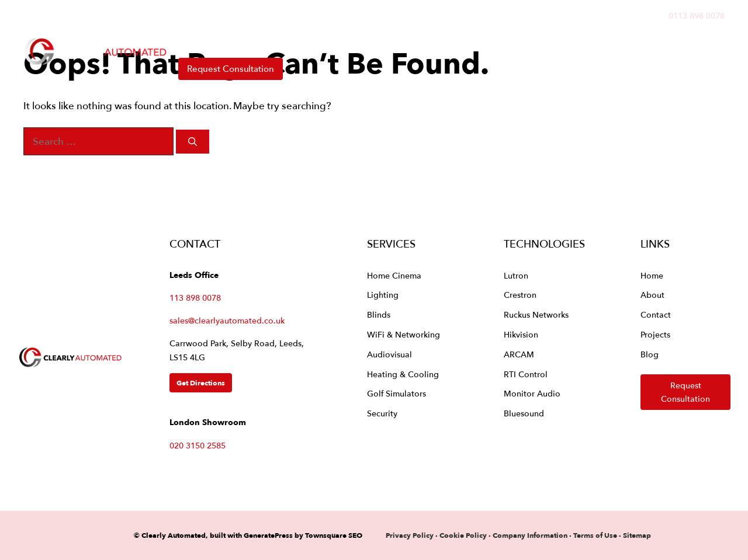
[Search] (193, 142)
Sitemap (637, 535)
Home (193, 40)
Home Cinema (394, 275)
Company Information (530, 535)
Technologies (362, 40)
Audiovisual (389, 354)
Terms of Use (595, 535)
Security (382, 413)
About (523, 40)
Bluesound (524, 413)
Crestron (520, 295)
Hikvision (521, 334)
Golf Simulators (396, 393)
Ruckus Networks (536, 314)
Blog (650, 354)
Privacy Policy (411, 535)
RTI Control (526, 374)
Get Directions (201, 383)
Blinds (379, 314)
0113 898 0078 (697, 15)
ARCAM (519, 354)
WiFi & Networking (404, 334)
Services (266, 40)
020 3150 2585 (198, 445)
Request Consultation (231, 69)
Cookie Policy (463, 535)
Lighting (383, 295)
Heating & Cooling (403, 374)
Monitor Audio (532, 393)
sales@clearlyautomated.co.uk (227, 320)
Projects (447, 40)
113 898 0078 (195, 298)
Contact (587, 40)
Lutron (516, 275)
